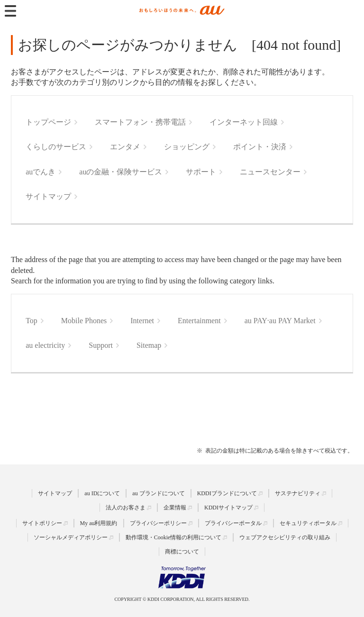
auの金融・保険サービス (121, 172)
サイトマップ (48, 196)
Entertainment (199, 321)
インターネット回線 (244, 122)
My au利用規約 (99, 523)
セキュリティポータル (308, 523)
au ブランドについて (158, 493)
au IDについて (102, 493)
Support (101, 345)
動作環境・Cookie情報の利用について (174, 537)
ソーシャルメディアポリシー (71, 537)
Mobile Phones (84, 321)
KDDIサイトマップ (228, 508)
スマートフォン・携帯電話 (140, 122)
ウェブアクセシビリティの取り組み (285, 537)
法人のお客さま (126, 508)
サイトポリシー (42, 523)
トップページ (48, 122)
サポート (201, 172)
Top (32, 321)
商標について (182, 552)
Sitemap (149, 345)
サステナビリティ (298, 493)
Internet (142, 321)
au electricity (45, 345)
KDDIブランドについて (227, 493)
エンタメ (125, 147)
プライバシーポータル (233, 523)
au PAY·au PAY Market (280, 321)
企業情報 (175, 508)
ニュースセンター (270, 172)
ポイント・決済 (260, 147)
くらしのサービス (56, 147)
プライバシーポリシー (158, 523)
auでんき (41, 172)
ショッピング (187, 147)
